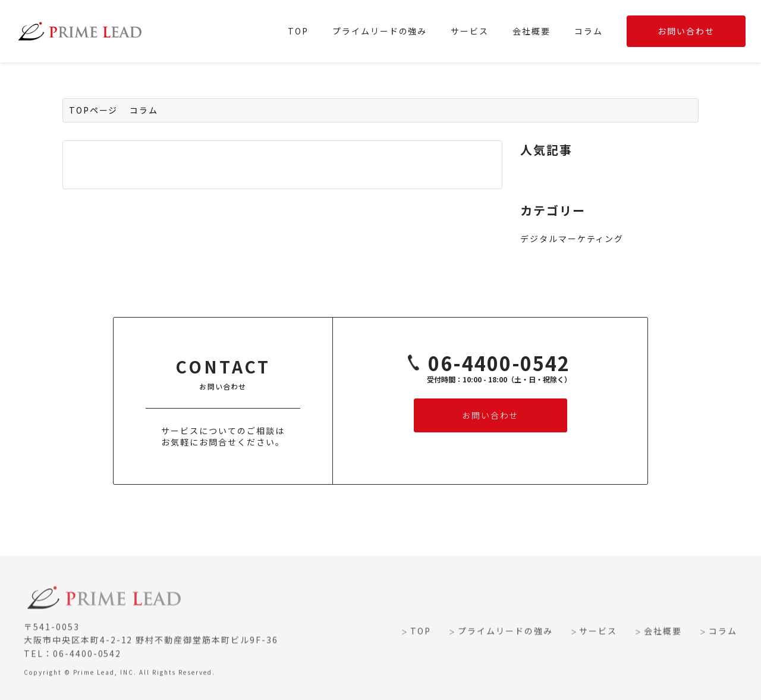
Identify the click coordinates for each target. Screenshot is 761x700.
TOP (298, 31)
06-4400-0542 (485, 364)
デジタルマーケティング (572, 238)
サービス (470, 31)
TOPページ (94, 110)
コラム (589, 31)
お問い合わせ (686, 31)
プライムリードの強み (380, 31)
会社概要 (532, 31)
